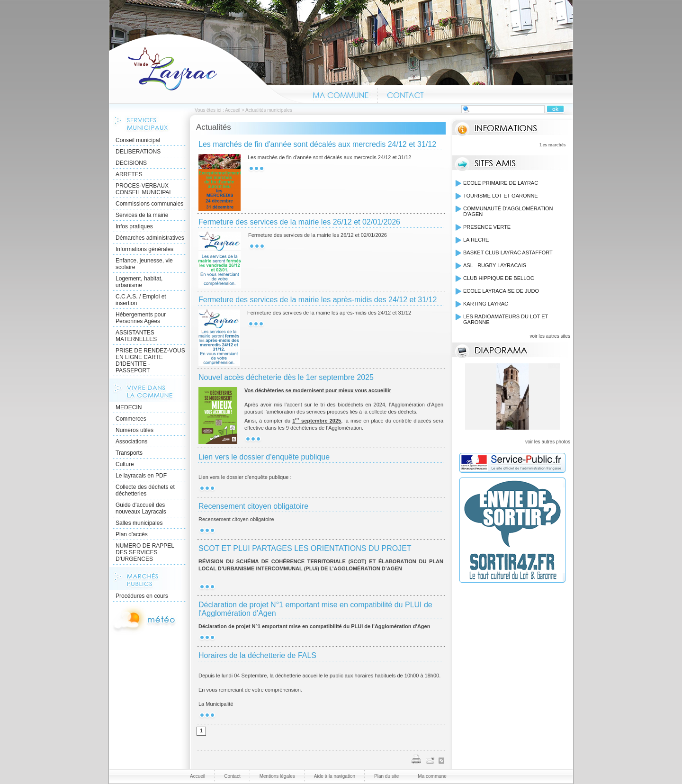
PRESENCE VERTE (487, 227)
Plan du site (386, 776)
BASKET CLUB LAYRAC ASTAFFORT (508, 252)
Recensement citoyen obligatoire (253, 506)
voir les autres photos (548, 442)
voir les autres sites (550, 336)
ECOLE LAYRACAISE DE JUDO (501, 291)
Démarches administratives (150, 238)
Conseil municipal (138, 140)
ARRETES (129, 174)
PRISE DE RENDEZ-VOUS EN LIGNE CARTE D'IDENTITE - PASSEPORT (150, 360)
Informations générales (144, 249)
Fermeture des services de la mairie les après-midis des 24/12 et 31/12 (318, 300)
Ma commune (341, 94)
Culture (125, 464)
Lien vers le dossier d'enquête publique (264, 457)
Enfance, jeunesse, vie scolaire (144, 264)
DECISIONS (131, 163)
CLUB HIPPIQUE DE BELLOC (499, 278)
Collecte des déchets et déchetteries (145, 490)
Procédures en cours (142, 596)
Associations (131, 442)
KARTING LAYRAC (486, 304)
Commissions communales (149, 204)
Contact (406, 94)
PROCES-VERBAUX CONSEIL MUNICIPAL (144, 189)
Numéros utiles (135, 430)
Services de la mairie (142, 215)
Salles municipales (139, 523)
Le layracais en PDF (141, 476)
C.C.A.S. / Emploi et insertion (141, 300)
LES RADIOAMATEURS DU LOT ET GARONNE (506, 319)
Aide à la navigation (335, 776)
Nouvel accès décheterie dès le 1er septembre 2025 (286, 377)
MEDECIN (129, 407)
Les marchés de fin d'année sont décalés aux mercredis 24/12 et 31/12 (317, 144)
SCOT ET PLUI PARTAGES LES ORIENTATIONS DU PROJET (305, 548)
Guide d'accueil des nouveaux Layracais (141, 508)
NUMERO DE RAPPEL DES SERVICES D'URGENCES (145, 552)
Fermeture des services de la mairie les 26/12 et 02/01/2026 (299, 222)
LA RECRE (476, 240)
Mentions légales (277, 776)
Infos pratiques (134, 226)
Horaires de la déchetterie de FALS (257, 655)
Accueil (206, 68)
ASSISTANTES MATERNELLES (136, 336)
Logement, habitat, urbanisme (139, 282)
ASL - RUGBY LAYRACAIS (495, 265)
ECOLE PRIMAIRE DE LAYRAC (501, 183)
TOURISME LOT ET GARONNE (501, 196)
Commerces (131, 419)
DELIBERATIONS (138, 152)
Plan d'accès (132, 534)
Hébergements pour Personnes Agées (141, 318)
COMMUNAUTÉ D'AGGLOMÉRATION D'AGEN (508, 211)
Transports (129, 453)
